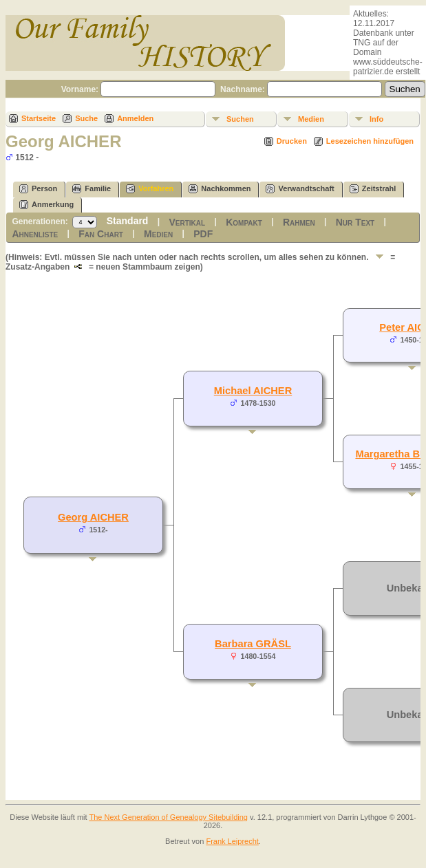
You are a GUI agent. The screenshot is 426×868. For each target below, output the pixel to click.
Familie (92, 189)
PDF (203, 234)
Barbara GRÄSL (253, 644)
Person (38, 189)
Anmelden (135, 118)
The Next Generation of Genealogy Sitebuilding (168, 817)
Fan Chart (101, 234)
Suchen (240, 119)
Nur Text (355, 222)
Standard (128, 221)
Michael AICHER (253, 391)
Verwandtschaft (300, 189)
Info (376, 119)
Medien (311, 119)
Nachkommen (220, 189)
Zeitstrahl (373, 189)
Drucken (292, 141)
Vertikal (187, 222)
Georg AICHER (93, 517)
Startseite (39, 118)
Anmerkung (46, 205)
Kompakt (244, 222)
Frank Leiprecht (232, 841)
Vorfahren (150, 189)
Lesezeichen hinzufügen (370, 141)
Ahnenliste (35, 234)
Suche (86, 118)
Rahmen (299, 222)
